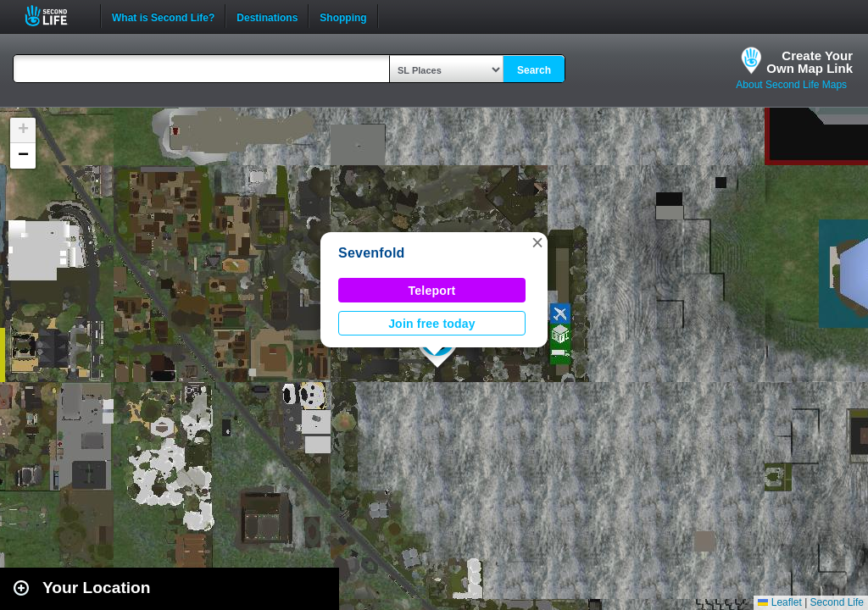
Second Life (56, 16)
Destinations (267, 16)
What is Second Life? (163, 16)
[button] (537, 242)
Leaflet (779, 602)
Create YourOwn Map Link (810, 62)
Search (534, 70)
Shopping (343, 16)
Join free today (432, 324)
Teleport (432, 291)
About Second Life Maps (791, 85)
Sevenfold (372, 253)
